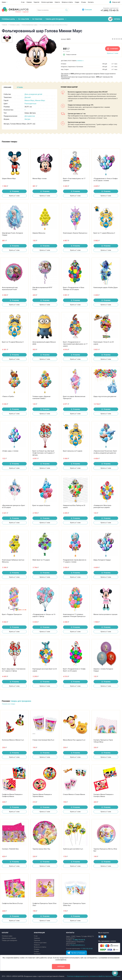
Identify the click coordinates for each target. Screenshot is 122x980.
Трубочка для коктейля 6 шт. (73, 849)
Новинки (29, 2)
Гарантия (36, 2)
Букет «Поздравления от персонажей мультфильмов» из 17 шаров (75, 344)
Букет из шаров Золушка (41, 505)
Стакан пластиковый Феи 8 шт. (44, 740)
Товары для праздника (9, 940)
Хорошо (61, 966)
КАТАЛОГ (5, 933)
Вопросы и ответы (67, 2)
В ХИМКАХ (79, 61)
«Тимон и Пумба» (8, 396)
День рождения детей (33, 94)
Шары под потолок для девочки (105, 396)
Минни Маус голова (40, 179)
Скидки (77, 2)
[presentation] (7, 87)
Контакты (91, 2)
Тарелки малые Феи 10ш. (41, 849)
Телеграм (88, 10)
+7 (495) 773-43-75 (110, 10)
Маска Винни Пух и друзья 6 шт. (74, 740)
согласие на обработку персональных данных (105, 976)
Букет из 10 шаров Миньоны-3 (13, 342)
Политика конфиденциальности (78, 976)
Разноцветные (30, 104)
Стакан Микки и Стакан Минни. (74, 794)
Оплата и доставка (47, 2)
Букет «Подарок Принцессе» (12, 614)
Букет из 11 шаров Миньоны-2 (104, 233)
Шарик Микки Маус (9, 179)
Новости (57, 2)
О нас (23, 2)
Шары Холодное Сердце (102, 560)
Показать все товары (9, 704)
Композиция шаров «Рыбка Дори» (106, 287)
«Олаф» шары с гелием (10, 451)
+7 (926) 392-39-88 (87, 949)
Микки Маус (29, 100)
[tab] (7, 87)
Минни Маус (40, 100)
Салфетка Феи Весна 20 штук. (13, 903)
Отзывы (84, 2)
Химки (4, 2)
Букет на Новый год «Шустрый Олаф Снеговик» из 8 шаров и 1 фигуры (44, 453)
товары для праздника (21, 701)
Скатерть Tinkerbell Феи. (10, 849)
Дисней (28, 97)
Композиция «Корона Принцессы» (75, 233)
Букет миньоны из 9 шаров (73, 451)
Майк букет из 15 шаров (41, 560)
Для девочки (30, 116)
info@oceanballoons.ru (78, 945)
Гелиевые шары (7, 936)
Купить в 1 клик (113, 53)
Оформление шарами (9, 938)
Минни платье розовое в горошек (106, 614)
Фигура (27, 119)
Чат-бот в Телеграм (78, 953)
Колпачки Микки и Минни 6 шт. (13, 740)
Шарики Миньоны (39, 233)
